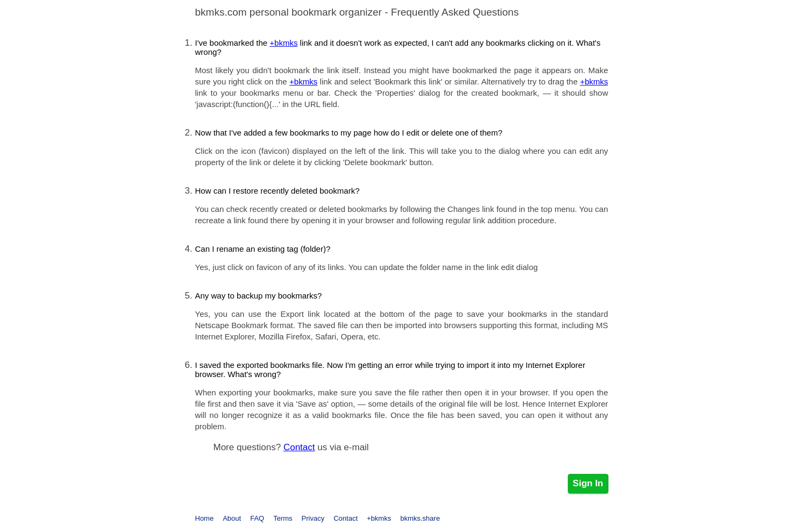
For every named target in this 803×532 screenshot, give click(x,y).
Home (205, 518)
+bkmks (283, 43)
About (232, 518)
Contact (299, 447)
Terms (283, 518)
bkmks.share (420, 518)
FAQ (257, 518)
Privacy (313, 518)
